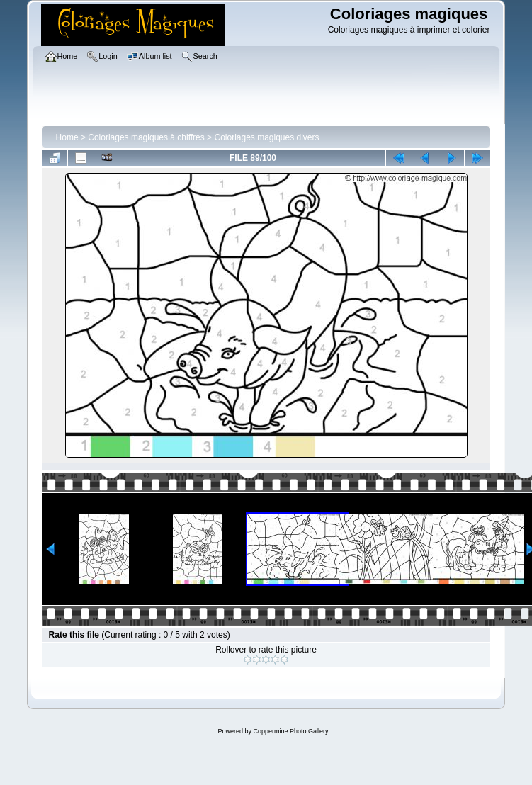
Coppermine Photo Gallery (290, 731)
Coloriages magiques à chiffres (146, 137)
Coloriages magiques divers (266, 137)
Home (67, 137)
